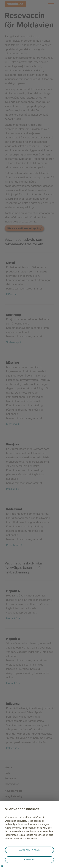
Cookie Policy (30, 839)
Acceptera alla (29, 850)
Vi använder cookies (22, 809)
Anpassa (29, 860)
